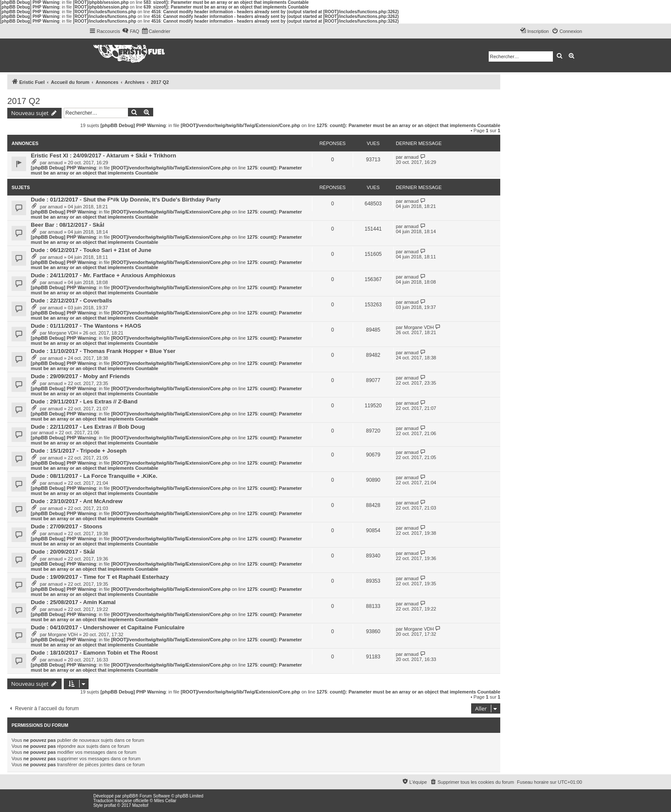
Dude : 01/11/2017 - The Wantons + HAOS (86, 326)
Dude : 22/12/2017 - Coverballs (71, 301)
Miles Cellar (165, 801)
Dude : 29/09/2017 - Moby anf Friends (80, 376)
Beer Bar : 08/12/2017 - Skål (68, 225)
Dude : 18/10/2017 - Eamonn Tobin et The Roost (94, 653)
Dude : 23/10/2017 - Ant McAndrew (77, 501)
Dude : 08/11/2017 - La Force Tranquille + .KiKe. (94, 476)
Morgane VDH (63, 333)
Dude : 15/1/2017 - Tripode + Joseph (79, 451)
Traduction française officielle (121, 801)
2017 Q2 (24, 101)
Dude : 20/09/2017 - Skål (63, 552)
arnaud (55, 163)
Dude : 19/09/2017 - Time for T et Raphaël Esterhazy (100, 577)
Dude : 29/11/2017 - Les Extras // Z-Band (84, 402)
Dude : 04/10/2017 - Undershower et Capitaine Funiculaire (108, 627)
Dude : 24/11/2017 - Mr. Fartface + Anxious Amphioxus (103, 275)
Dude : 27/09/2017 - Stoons (67, 526)
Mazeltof (140, 805)
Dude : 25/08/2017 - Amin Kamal (73, 602)
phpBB (129, 796)
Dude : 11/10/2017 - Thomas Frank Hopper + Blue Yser (103, 351)
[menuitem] (131, 31)
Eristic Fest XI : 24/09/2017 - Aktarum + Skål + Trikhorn (104, 156)
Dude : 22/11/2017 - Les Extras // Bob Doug (88, 427)
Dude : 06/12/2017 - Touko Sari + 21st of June (91, 250)
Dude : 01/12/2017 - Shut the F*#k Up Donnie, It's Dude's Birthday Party (126, 200)
